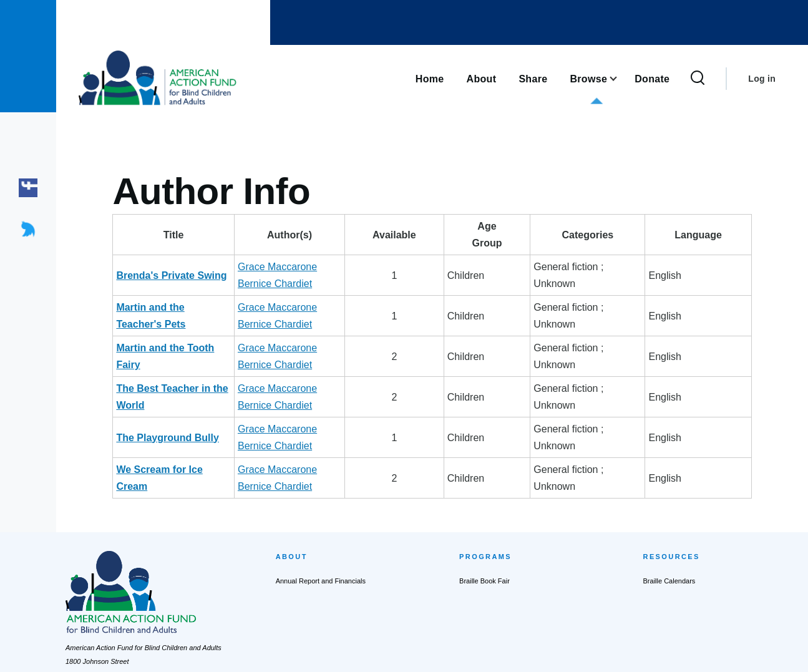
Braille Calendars (669, 480)
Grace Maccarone (322, 267)
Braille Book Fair (484, 480)
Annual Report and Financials (321, 480)
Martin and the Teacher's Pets (186, 290)
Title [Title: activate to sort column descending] (196, 235)
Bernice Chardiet (402, 267)
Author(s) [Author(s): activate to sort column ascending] (371, 235)
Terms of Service (431, 651)
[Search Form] (698, 79)
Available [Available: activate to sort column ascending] (489, 235)
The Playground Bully (167, 362)
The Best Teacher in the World (187, 338)
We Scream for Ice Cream (176, 385)
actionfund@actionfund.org (107, 607)
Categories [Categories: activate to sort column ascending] (628, 235)
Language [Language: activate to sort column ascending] (723, 235)
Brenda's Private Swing (171, 267)
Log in (762, 79)
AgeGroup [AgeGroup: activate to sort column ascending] (538, 235)
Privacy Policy (372, 651)
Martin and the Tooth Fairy (178, 314)
